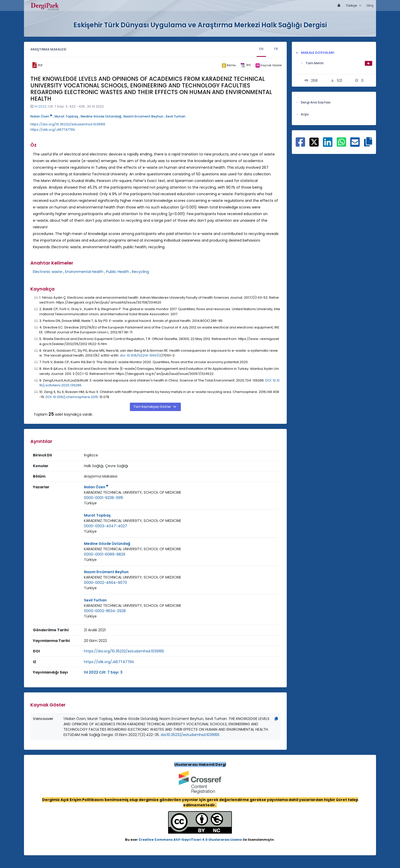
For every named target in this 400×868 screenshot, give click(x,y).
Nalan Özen (41, 116)
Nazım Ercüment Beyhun (143, 116)
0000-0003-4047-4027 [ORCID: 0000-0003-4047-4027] (105, 526)
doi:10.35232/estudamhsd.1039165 (190, 735)
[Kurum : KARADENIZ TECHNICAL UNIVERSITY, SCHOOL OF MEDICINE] (133, 492)
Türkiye (90, 503)
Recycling (140, 272)
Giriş (370, 5)
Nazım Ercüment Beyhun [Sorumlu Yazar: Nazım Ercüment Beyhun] (106, 572)
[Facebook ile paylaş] (300, 145)
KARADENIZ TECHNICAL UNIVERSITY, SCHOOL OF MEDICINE (133, 492)
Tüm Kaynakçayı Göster (153, 407)
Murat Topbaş (66, 116)
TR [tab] (276, 49)
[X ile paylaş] (314, 142)
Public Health (118, 272)
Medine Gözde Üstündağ (101, 116)
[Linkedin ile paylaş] (328, 145)
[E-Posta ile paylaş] (355, 145)
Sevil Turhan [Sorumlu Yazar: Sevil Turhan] (95, 600)
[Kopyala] (276, 719)
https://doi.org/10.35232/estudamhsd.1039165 (68, 124)
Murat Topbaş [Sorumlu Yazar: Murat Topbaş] (97, 515)
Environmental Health (84, 272)
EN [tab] (261, 49)
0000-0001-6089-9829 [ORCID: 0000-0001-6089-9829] (105, 554)
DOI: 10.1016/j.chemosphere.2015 (72, 397)
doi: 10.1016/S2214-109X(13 (141, 355)
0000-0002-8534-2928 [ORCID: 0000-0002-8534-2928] (105, 611)
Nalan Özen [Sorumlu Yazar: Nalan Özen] (96, 487)
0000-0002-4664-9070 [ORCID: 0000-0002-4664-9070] (105, 583)
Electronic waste (48, 272)
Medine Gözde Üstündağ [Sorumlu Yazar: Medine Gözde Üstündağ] (107, 544)
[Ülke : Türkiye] (90, 503)
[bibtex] (229, 65)
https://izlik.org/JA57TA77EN (53, 130)
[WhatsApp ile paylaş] (341, 145)
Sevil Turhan (176, 116)
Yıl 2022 (40, 106)
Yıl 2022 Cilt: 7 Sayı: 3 (103, 672)
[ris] (246, 65)
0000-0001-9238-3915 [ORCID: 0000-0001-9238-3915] (104, 498)
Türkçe (352, 5)
